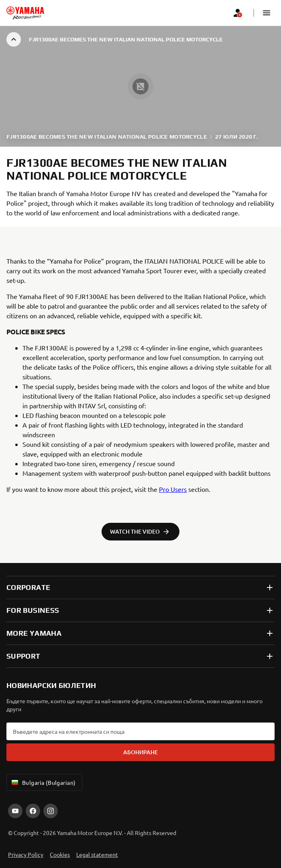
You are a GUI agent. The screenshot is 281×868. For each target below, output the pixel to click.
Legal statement (97, 854)
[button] (267, 13)
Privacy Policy (26, 854)
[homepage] (25, 13)
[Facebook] (33, 811)
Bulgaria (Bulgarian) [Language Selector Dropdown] (43, 782)
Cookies (60, 854)
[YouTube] (15, 811)
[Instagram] (51, 811)
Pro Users (173, 489)
